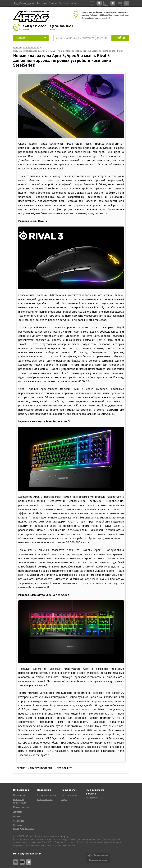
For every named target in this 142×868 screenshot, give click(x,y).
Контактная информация (20, 801)
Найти (120, 38)
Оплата (53, 3)
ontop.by (64, 836)
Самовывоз (19, 821)
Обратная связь (45, 799)
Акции (64, 799)
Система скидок (67, 3)
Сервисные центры (47, 795)
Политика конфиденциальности (23, 827)
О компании (19, 795)
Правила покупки (22, 807)
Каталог (31, 37)
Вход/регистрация (24, 3)
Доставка (41, 3)
